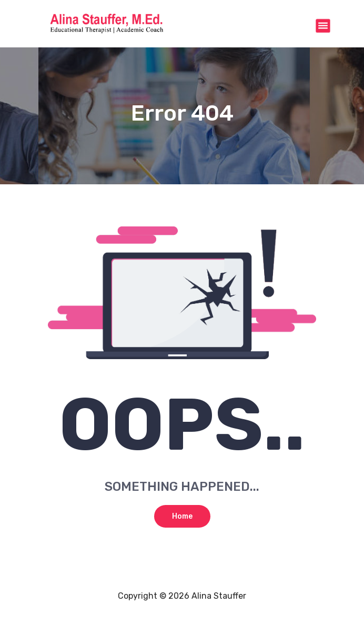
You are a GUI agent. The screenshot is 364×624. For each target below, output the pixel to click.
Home (182, 516)
